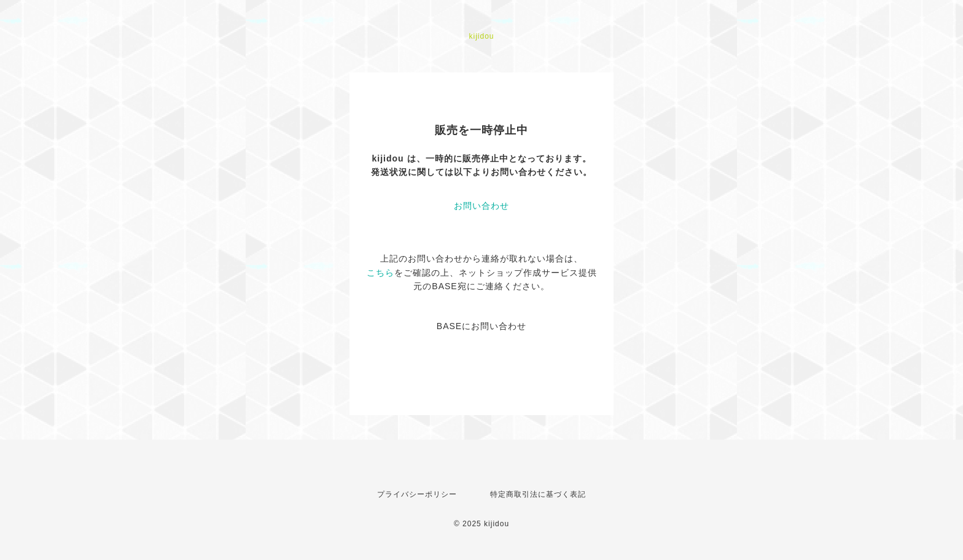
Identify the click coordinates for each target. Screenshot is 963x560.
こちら (380, 273)
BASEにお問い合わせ (481, 326)
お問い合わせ (481, 206)
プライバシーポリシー (417, 494)
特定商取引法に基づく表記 (538, 494)
